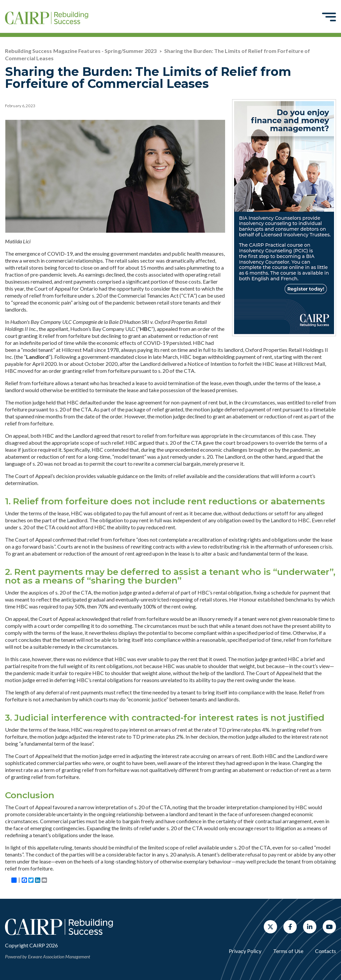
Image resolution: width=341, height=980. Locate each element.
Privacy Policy (245, 951)
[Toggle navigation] (329, 17)
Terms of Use (288, 951)
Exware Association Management (59, 957)
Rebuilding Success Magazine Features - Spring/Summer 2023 (81, 51)
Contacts (326, 951)
